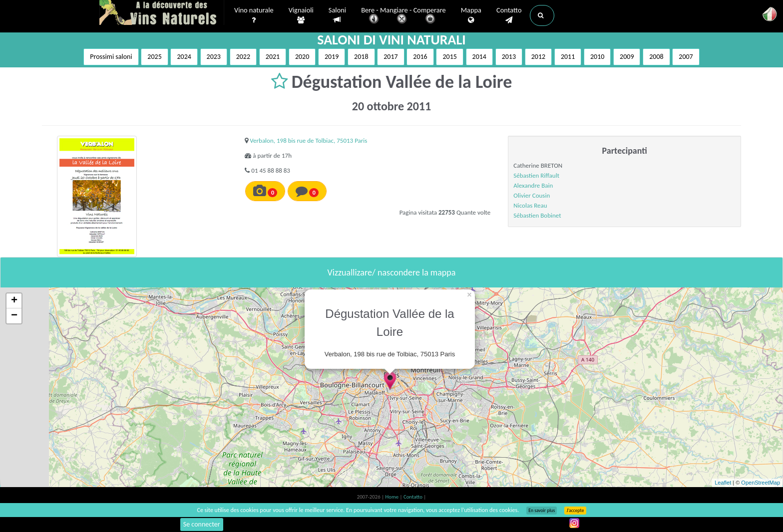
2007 (686, 57)
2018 (361, 57)
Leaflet (723, 483)
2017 (391, 57)
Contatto (509, 15)
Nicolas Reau (530, 205)
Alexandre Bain (533, 185)
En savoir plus (542, 511)
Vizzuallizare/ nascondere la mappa (392, 272)
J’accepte (575, 511)
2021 (273, 57)
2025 (154, 57)
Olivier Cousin (532, 195)
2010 (597, 57)
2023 (214, 57)
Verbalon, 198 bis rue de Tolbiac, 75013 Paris (308, 140)
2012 (538, 57)
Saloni (337, 15)
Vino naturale (254, 15)
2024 (184, 57)
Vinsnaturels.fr (162, 13)
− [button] (14, 316)
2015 (449, 57)
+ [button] (14, 301)
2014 (479, 57)
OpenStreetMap (761, 483)
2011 (568, 57)
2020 (302, 57)
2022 (243, 57)
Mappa (471, 15)
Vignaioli (301, 15)
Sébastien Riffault (536, 175)
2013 (509, 57)
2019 (332, 57)
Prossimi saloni (111, 57)
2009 (627, 57)
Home (393, 497)
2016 (420, 57)
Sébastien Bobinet (537, 215)
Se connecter (202, 524)
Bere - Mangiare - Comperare (403, 16)
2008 (656, 57)
